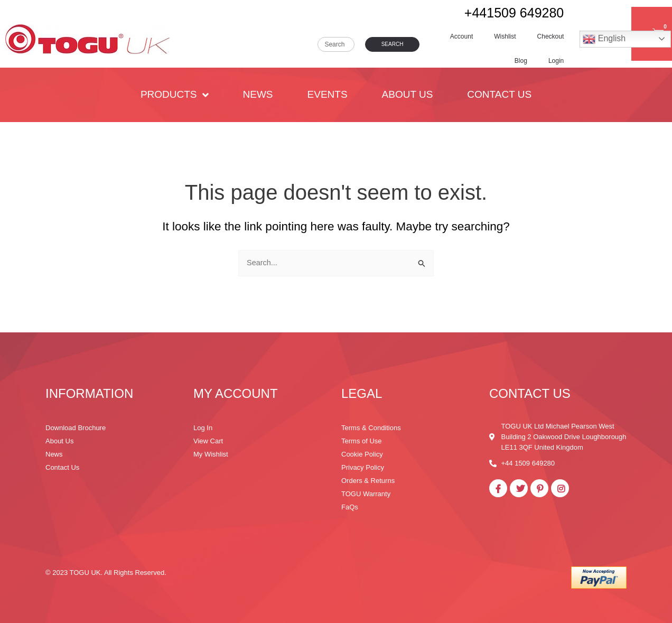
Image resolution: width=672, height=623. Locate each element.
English (604, 39)
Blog (521, 61)
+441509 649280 (514, 13)
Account (461, 36)
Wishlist (505, 36)
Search (393, 44)
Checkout (551, 36)
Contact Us (499, 94)
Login (556, 61)
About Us (408, 94)
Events (328, 94)
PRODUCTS (175, 95)
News (258, 94)
